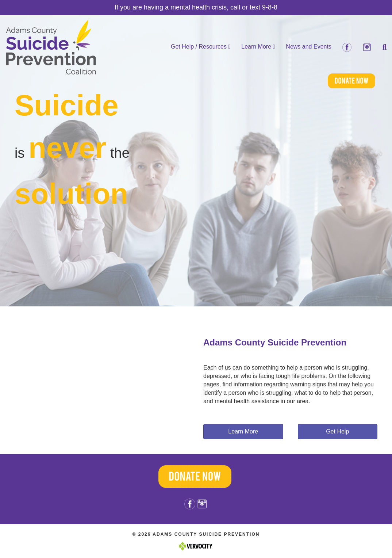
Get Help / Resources (201, 47)
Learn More (258, 47)
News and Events (309, 47)
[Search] (382, 47)
